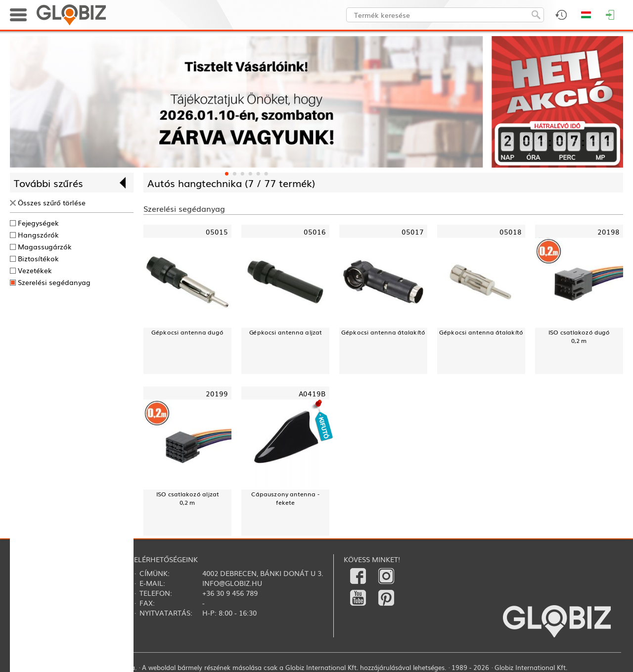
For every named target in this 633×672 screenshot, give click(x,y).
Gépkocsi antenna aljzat (286, 332)
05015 (217, 231)
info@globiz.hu (232, 583)
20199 (217, 393)
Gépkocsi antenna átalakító (383, 332)
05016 (315, 231)
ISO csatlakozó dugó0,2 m (579, 336)
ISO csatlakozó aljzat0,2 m (187, 498)
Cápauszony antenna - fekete (285, 498)
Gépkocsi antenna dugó (187, 332)
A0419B (312, 393)
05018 (511, 231)
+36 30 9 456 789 (230, 593)
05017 (413, 231)
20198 (609, 231)
